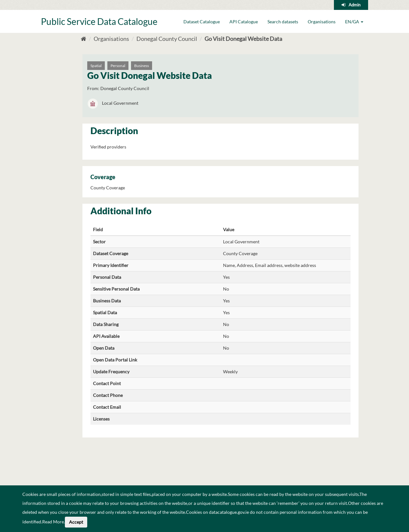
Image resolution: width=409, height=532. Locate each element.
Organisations (322, 22)
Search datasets (283, 22)
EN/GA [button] (354, 22)
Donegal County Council (167, 39)
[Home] (84, 39)
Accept (76, 522)
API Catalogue (244, 22)
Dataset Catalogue (202, 22)
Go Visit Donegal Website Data (243, 39)
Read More (53, 522)
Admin (355, 5)
